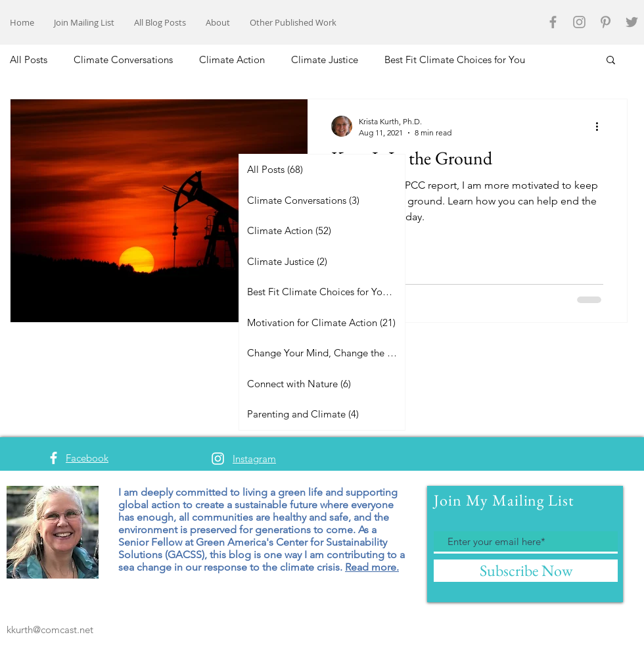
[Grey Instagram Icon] (579, 22)
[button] (611, 61)
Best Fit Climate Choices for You (455, 59)
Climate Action (232, 59)
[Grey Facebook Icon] (553, 22)
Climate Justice (325, 59)
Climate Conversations (123, 59)
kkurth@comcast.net (50, 630)
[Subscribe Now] (526, 571)
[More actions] (601, 126)
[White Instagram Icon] (218, 459)
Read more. (372, 567)
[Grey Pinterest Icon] (606, 22)
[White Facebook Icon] (54, 458)
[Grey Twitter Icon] (632, 22)
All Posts (29, 59)
